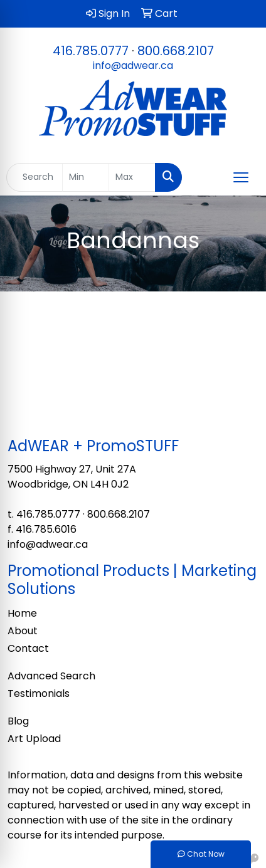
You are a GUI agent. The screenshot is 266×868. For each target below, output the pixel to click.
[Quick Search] (35, 177)
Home (22, 613)
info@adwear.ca (133, 65)
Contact (28, 648)
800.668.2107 (176, 51)
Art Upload (34, 739)
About (23, 631)
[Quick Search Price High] (132, 177)
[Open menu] (241, 177)
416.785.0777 (91, 51)
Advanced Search (51, 676)
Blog (18, 721)
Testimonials (39, 693)
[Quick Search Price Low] (86, 177)
